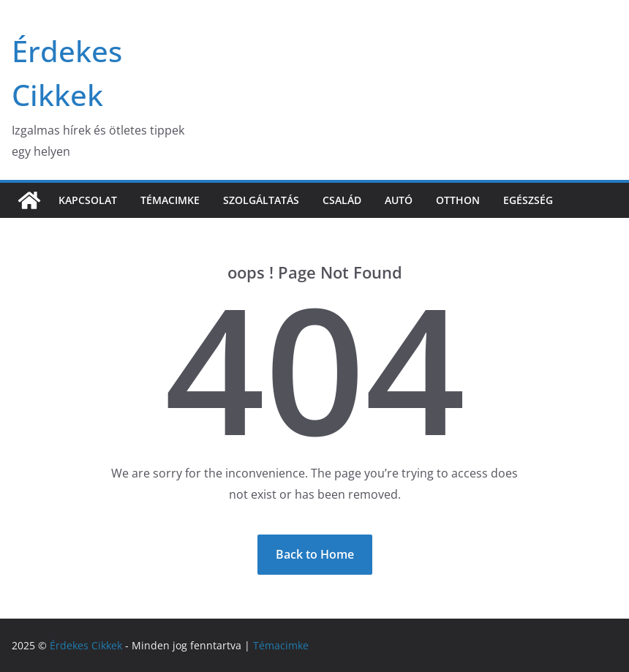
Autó (399, 200)
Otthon (458, 200)
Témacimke (170, 200)
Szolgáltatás (261, 200)
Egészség (528, 200)
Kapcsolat (88, 200)
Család (342, 200)
